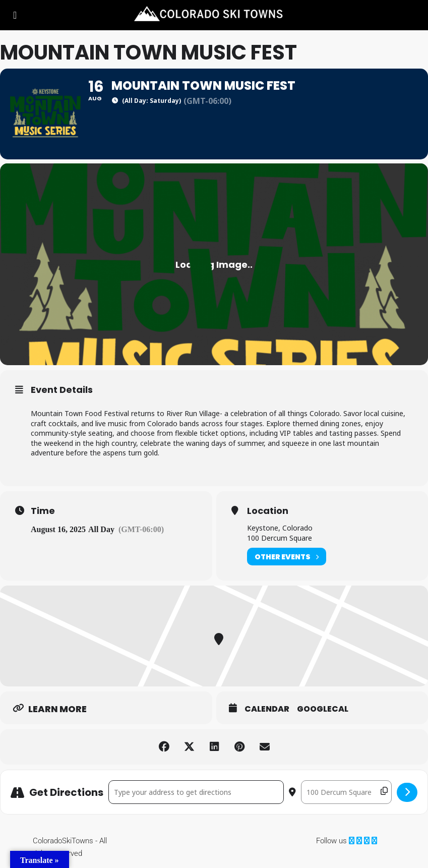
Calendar (267, 709)
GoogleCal (323, 709)
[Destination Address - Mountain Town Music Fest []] (346, 792)
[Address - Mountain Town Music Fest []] (196, 792)
